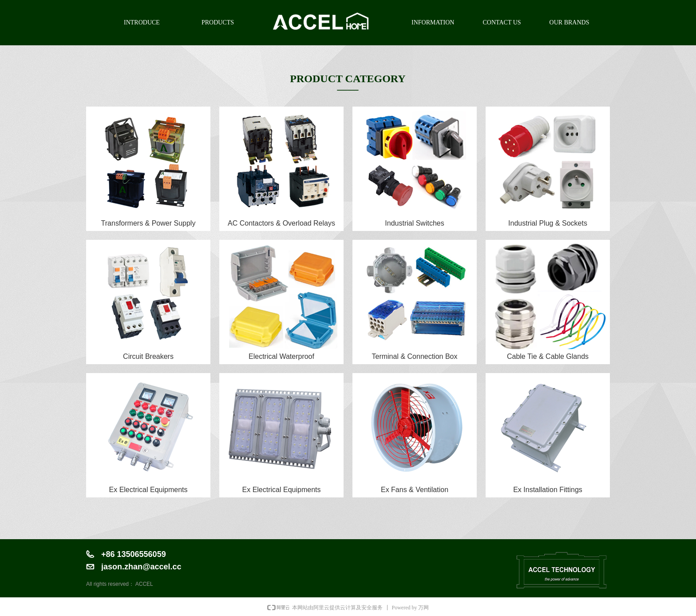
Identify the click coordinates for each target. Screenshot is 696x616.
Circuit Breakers (148, 356)
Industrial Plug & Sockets (548, 223)
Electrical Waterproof (281, 356)
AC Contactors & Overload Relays (281, 223)
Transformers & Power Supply (148, 223)
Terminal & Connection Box (415, 356)
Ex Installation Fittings (548, 490)
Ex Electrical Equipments (148, 490)
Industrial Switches (414, 223)
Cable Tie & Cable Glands (548, 356)
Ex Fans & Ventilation (415, 490)
